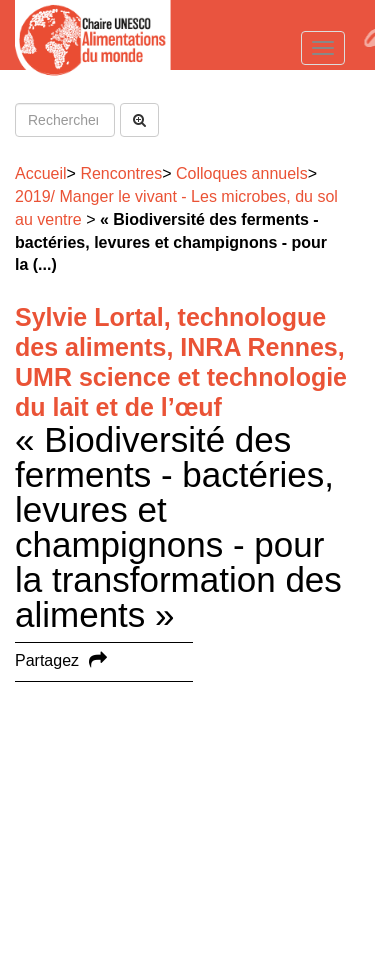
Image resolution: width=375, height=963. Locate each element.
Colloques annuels (242, 173)
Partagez (47, 660)
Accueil (41, 173)
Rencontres (121, 173)
